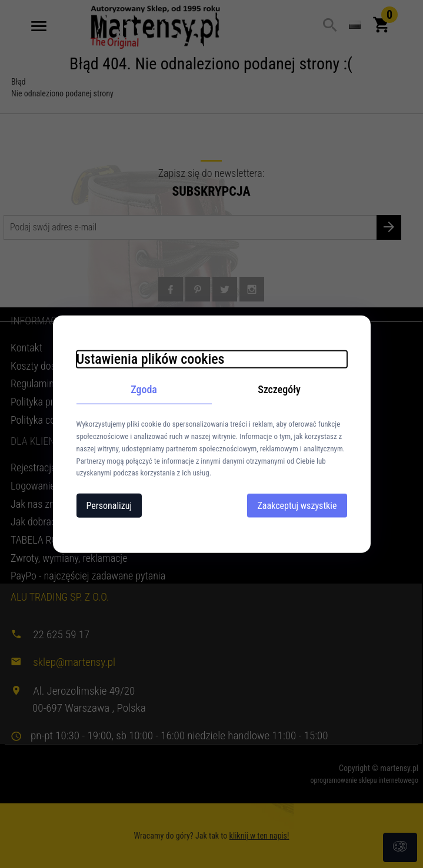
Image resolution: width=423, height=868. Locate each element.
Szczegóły (279, 389)
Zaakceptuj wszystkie (297, 506)
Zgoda (144, 389)
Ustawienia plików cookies (151, 358)
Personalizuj (109, 506)
